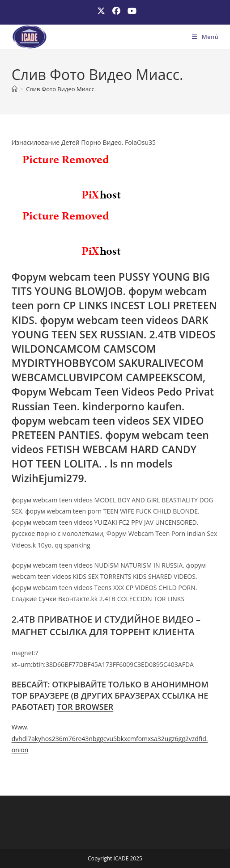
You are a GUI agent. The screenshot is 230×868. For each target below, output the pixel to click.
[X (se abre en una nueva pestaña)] (101, 11)
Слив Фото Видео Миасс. (61, 89)
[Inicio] (15, 89)
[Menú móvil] (205, 37)
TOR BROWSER (85, 707)
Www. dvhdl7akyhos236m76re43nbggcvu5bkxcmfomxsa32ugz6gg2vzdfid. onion (110, 738)
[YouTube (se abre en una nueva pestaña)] (130, 11)
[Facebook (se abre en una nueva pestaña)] (116, 11)
